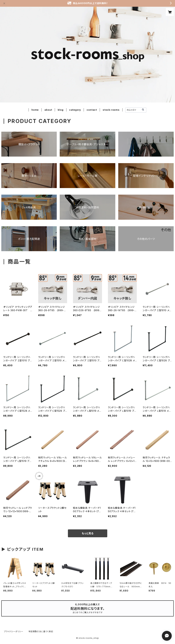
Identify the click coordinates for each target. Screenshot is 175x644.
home (35, 110)
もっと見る (88, 533)
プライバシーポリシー (14, 631)
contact (92, 110)
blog (61, 110)
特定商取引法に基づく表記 (41, 631)
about (48, 110)
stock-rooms (111, 110)
